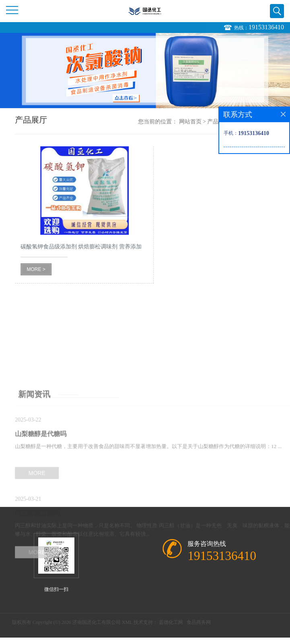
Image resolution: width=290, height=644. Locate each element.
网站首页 (200, 122)
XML (127, 622)
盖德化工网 (171, 622)
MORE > (46, 269)
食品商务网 (199, 622)
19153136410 (266, 28)
